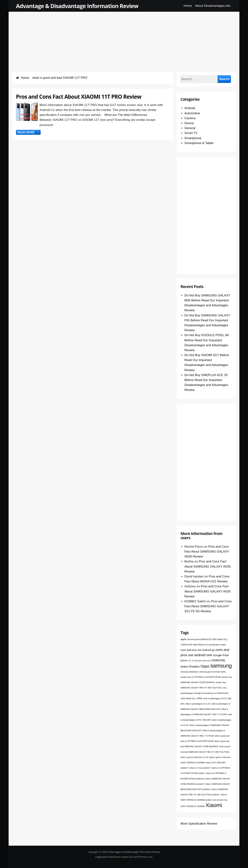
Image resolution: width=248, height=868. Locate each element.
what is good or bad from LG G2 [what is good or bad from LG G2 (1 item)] (194, 757)
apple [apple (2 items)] (183, 639)
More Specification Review (199, 824)
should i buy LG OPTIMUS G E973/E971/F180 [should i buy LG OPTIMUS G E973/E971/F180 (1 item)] (201, 677)
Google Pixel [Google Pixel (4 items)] (221, 655)
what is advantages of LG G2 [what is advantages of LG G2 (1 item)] (198, 704)
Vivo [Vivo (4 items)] (200, 698)
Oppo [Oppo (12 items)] (205, 666)
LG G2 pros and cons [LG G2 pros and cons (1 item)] (201, 661)
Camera (190, 118)
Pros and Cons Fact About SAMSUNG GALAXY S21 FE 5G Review (208, 606)
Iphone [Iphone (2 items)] (184, 660)
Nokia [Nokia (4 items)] (184, 667)
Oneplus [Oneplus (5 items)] (194, 666)
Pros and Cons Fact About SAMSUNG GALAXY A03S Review (207, 552)
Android (190, 108)
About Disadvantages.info (213, 6)
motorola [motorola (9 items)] (218, 660)
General (190, 128)
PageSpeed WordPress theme (112, 857)
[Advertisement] (124, 37)
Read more (29, 132)
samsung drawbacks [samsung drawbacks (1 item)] (189, 672)
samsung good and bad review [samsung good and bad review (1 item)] (212, 672)
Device (189, 123)
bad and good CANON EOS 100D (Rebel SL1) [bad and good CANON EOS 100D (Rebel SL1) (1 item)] (207, 639)
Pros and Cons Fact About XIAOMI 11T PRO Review (79, 97)
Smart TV (191, 133)
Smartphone (193, 138)
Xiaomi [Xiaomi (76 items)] (214, 805)
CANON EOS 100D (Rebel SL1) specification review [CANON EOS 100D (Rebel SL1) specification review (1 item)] (203, 645)
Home (188, 6)
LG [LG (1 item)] (190, 661)
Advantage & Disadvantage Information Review (77, 6)
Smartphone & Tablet (199, 143)
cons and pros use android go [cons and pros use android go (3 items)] (198, 650)
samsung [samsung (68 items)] (221, 666)
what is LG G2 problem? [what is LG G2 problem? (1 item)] (200, 768)
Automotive (192, 113)
